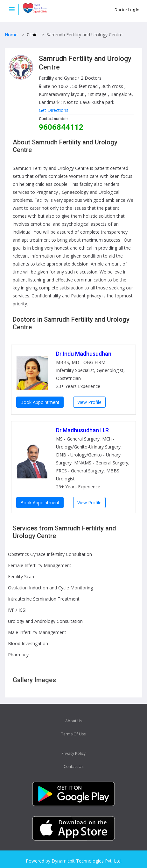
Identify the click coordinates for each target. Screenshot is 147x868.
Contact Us (73, 766)
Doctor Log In (127, 10)
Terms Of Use (73, 734)
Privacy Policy (73, 753)
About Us (74, 721)
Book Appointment (40, 402)
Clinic (32, 35)
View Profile (89, 402)
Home (11, 35)
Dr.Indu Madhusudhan (84, 354)
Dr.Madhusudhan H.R (82, 430)
